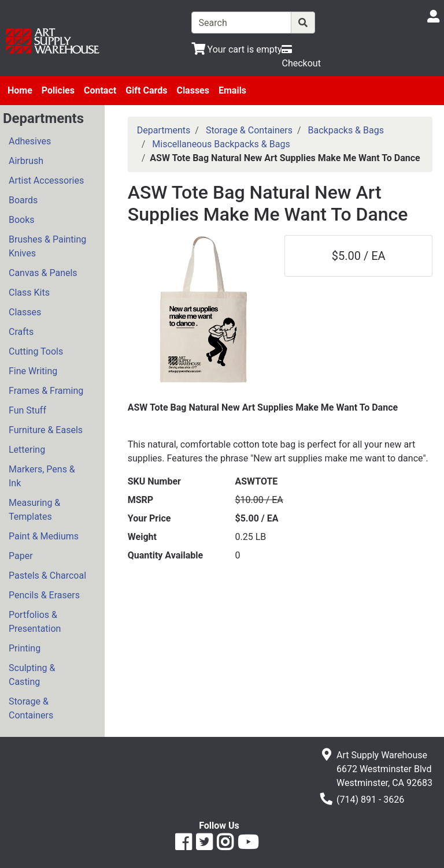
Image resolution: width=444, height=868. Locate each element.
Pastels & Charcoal (47, 575)
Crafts (21, 332)
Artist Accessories (46, 180)
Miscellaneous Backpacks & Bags (221, 144)
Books (22, 220)
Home (20, 90)
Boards (23, 200)
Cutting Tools (36, 351)
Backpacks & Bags (346, 130)
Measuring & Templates (34, 510)
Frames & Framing (46, 391)
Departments (164, 130)
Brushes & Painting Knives (47, 246)
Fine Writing (33, 371)
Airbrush (26, 161)
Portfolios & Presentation (35, 622)
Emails (232, 90)
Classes (193, 90)
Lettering (27, 450)
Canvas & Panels (43, 273)
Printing (25, 648)
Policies (58, 90)
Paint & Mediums (44, 536)
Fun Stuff (27, 410)
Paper (21, 556)
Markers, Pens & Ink (42, 476)
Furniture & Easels (46, 430)
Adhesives (30, 141)
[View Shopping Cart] (237, 49)
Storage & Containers (31, 708)
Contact (100, 90)
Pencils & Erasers (44, 595)
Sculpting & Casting (32, 675)
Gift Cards (146, 90)
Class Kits (29, 293)
